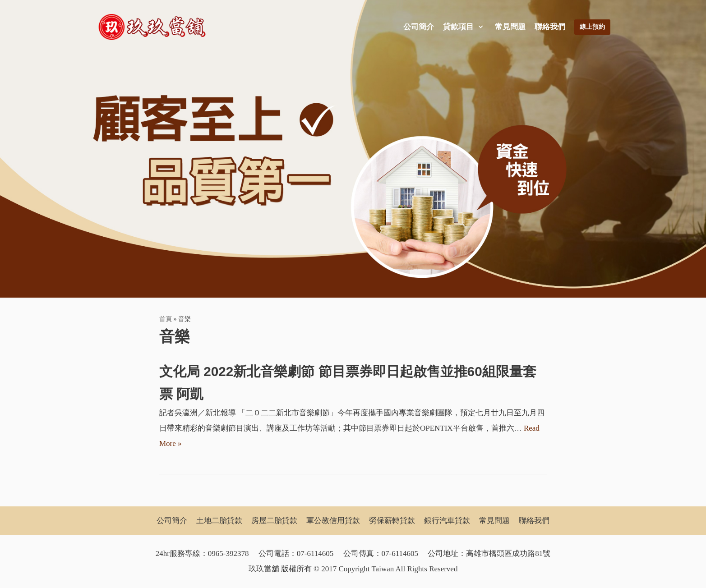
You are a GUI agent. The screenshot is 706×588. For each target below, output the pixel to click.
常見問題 (510, 27)
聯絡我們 (550, 27)
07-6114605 (315, 554)
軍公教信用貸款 (333, 521)
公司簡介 (419, 27)
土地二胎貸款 (219, 521)
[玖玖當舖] (155, 27)
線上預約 (592, 27)
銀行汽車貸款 (447, 521)
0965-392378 (228, 554)
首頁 (166, 319)
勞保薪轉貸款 (392, 521)
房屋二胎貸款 (274, 521)
